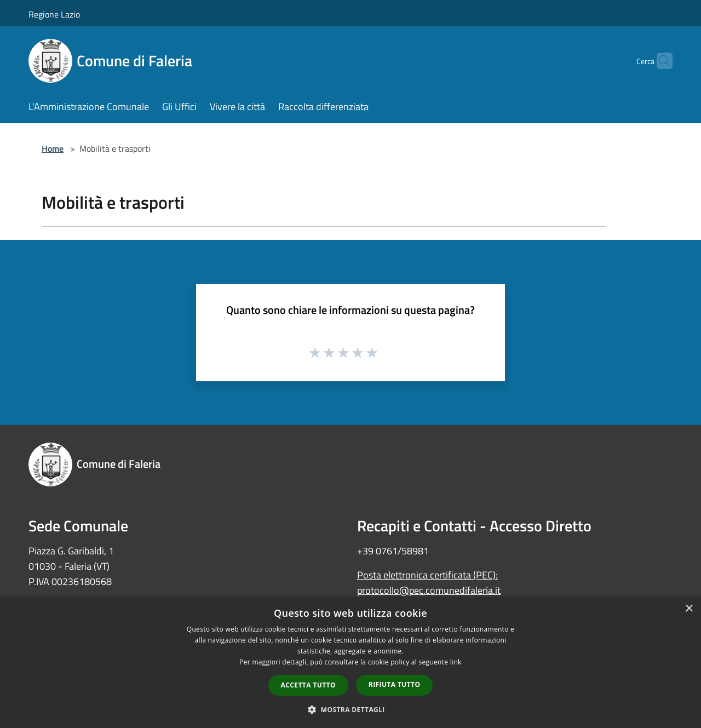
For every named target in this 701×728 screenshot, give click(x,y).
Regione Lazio (54, 14)
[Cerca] (659, 61)
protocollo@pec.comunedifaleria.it (429, 590)
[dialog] (350, 663)
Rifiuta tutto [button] (395, 684)
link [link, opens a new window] (456, 662)
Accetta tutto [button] (308, 685)
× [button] (689, 609)
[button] (350, 709)
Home (53, 148)
